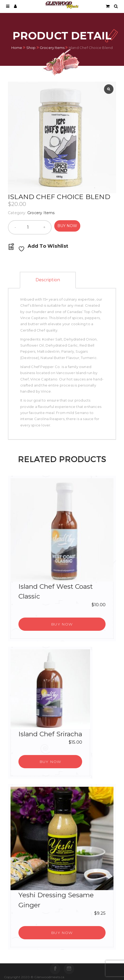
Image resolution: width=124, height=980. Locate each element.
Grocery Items (52, 47)
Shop (31, 47)
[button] (62, 624)
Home (17, 47)
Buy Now (67, 226)
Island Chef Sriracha (50, 734)
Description (48, 280)
